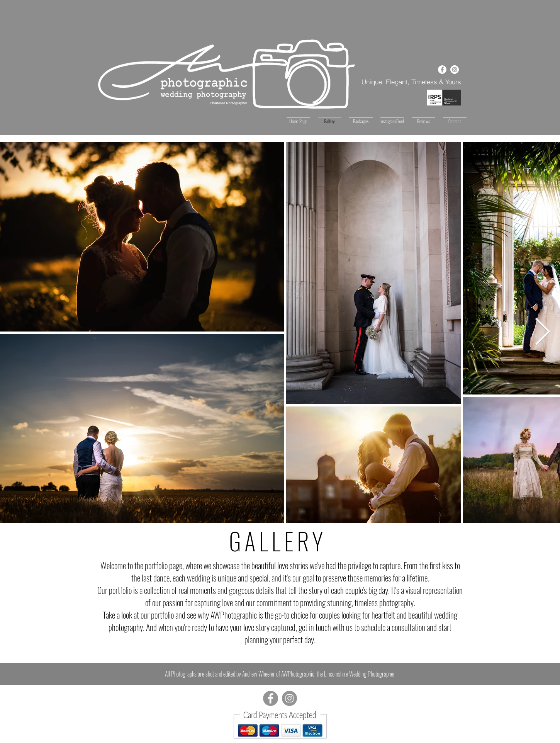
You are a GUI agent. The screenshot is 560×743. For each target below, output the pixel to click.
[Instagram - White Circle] (455, 70)
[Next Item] (542, 332)
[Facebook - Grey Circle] (271, 698)
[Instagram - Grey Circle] (289, 698)
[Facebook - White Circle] (442, 70)
